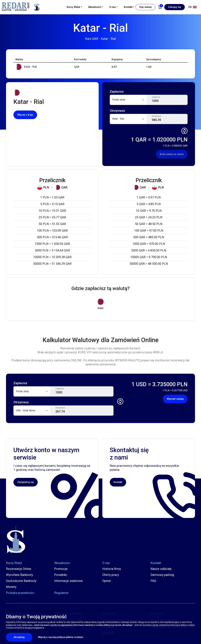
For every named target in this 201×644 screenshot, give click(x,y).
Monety (11, 587)
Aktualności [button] (95, 7)
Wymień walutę (175, 399)
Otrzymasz (157, 116)
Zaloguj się (175, 7)
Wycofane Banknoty (19, 575)
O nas (106, 563)
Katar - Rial (26, 67)
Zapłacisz (156, 97)
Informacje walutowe (68, 581)
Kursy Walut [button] (73, 7)
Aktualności (62, 563)
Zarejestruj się (26, 482)
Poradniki (61, 575)
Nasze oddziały (161, 569)
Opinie (107, 581)
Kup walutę (146, 7)
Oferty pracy (111, 575)
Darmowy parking (162, 575)
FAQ (153, 581)
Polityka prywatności (20, 593)
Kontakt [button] (128, 7)
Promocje (61, 569)
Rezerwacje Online (19, 569)
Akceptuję (23, 637)
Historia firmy (112, 569)
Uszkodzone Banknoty (21, 581)
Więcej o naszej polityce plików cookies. (61, 637)
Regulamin (61, 593)
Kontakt (118, 482)
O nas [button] (113, 7)
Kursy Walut (14, 563)
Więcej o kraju (25, 115)
